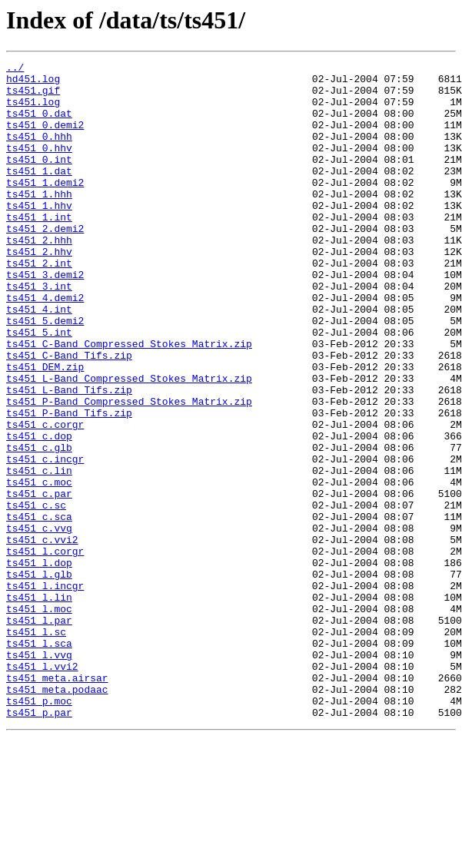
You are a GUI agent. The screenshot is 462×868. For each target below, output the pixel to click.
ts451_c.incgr (45, 539)
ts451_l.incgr (45, 691)
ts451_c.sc (36, 595)
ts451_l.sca (39, 760)
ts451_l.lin (39, 705)
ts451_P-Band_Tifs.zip (69, 484)
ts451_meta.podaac (57, 816)
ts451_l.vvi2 (42, 788)
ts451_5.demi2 (45, 373)
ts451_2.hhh (39, 277)
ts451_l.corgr (45, 650)
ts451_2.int (39, 304)
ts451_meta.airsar (57, 802)
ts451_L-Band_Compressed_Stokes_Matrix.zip (129, 442)
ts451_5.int (39, 387)
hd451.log (33, 83)
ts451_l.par (39, 733)
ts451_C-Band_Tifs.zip (69, 415)
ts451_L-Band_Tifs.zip (69, 456)
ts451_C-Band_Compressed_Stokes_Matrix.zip (129, 401)
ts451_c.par (39, 581)
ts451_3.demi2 (45, 318)
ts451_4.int (39, 359)
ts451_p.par (39, 843)
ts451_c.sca (39, 608)
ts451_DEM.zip (45, 429)
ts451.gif (33, 97)
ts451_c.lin (39, 553)
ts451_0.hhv (39, 166)
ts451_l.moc (39, 719)
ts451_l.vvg (39, 774)
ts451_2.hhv (39, 290)
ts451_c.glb (39, 525)
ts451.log (33, 111)
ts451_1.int (39, 249)
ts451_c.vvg (39, 622)
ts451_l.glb (39, 678)
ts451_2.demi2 (45, 263)
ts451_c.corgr (45, 498)
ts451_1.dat (39, 194)
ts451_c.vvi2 (42, 636)
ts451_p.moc (39, 830)
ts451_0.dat (39, 124)
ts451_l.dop (39, 664)
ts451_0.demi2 (45, 138)
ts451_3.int (39, 332)
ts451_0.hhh (39, 152)
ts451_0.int (39, 180)
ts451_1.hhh (39, 221)
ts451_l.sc (36, 747)
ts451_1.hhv (39, 235)
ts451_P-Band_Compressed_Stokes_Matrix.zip (129, 470)
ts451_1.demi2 (45, 207)
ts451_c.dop (39, 512)
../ (15, 69)
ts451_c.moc (39, 567)
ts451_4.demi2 (45, 346)
